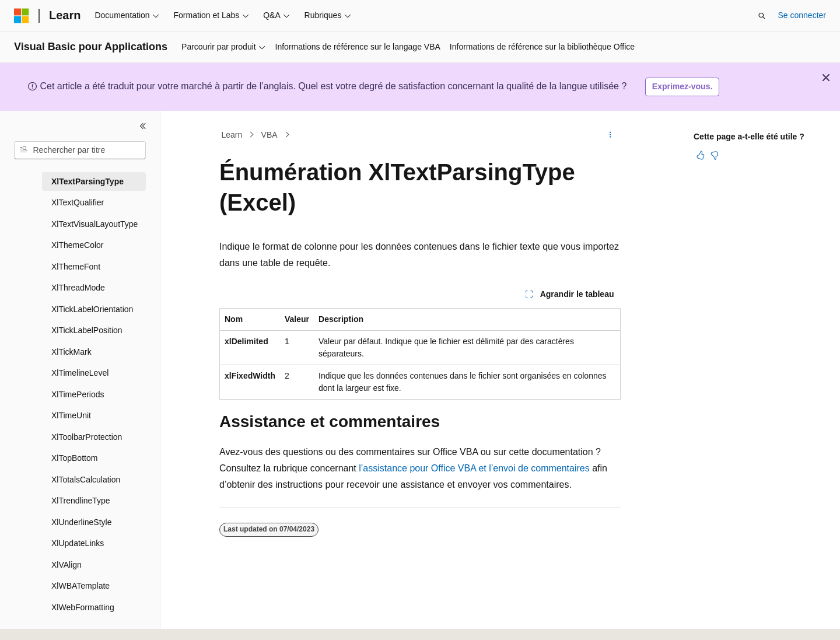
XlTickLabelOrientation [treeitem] (92, 309)
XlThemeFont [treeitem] (76, 267)
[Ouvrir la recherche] (762, 16)
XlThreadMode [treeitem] (78, 288)
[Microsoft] (22, 16)
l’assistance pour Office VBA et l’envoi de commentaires (474, 468)
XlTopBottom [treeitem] (74, 458)
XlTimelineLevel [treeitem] (80, 373)
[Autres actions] (610, 135)
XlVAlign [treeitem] (66, 565)
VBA (269, 135)
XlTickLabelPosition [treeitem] (87, 330)
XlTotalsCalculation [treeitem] (86, 480)
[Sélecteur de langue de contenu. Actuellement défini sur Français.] (42, 621)
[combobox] (80, 151)
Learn (232, 135)
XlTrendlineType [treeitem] (81, 501)
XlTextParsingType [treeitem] (87, 181)
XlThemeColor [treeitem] (77, 245)
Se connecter (802, 15)
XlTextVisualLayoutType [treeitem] (94, 224)
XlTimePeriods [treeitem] (78, 394)
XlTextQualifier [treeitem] (78, 202)
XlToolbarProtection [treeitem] (87, 437)
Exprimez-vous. (682, 86)
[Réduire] (143, 126)
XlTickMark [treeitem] (71, 352)
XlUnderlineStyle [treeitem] (82, 522)
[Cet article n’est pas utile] (715, 155)
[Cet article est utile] (701, 155)
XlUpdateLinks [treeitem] (78, 543)
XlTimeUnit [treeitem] (71, 415)
